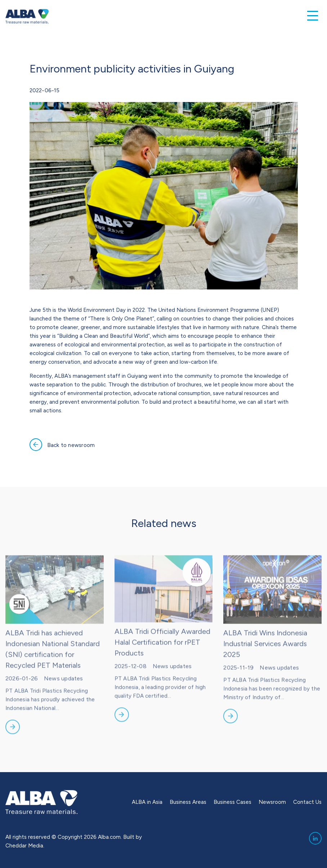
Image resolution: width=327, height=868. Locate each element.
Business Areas (188, 802)
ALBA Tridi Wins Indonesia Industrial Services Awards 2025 (265, 654)
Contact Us (307, 802)
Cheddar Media (24, 846)
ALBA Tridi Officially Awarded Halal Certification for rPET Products (162, 653)
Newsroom (272, 802)
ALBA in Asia (147, 802)
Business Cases (232, 802)
